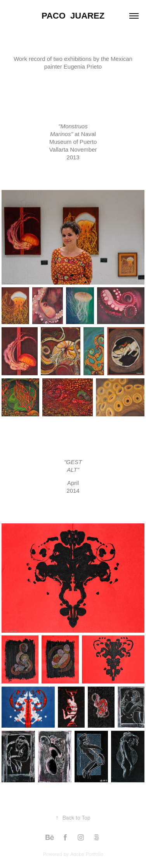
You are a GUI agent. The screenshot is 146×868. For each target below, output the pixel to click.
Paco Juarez (73, 16)
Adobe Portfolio (87, 854)
